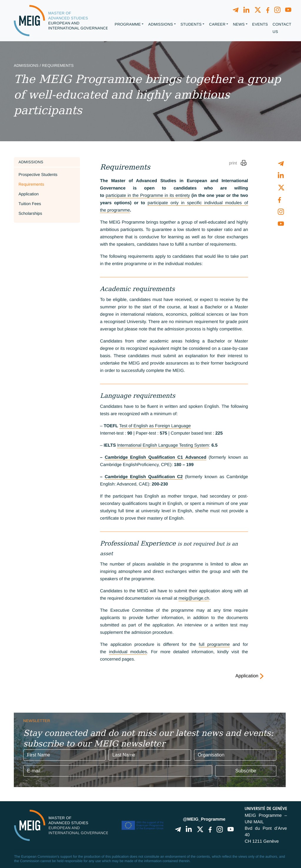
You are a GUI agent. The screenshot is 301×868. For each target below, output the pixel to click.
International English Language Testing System (163, 445)
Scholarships (30, 213)
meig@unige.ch (194, 598)
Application (29, 194)
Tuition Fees (30, 204)
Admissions (31, 162)
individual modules (128, 652)
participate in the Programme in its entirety (148, 196)
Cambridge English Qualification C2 (144, 477)
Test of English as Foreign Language (155, 426)
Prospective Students (38, 174)
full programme (214, 645)
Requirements (31, 184)
